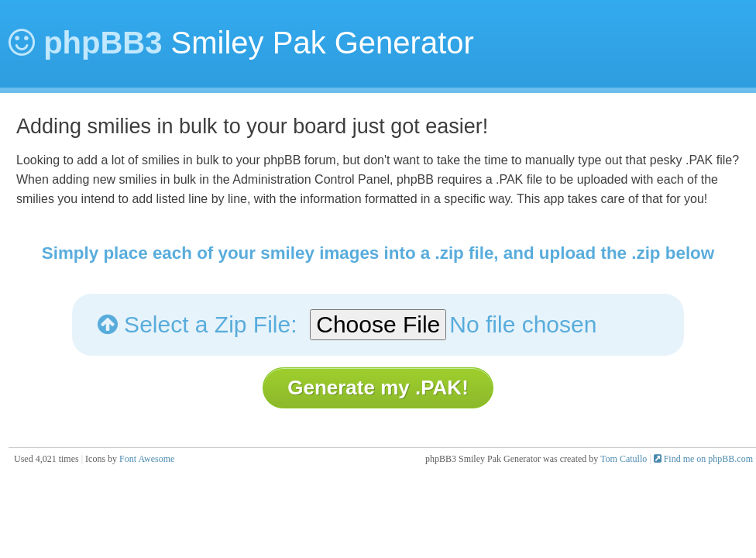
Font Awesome (147, 459)
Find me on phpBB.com (703, 459)
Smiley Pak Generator (241, 43)
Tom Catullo (624, 459)
